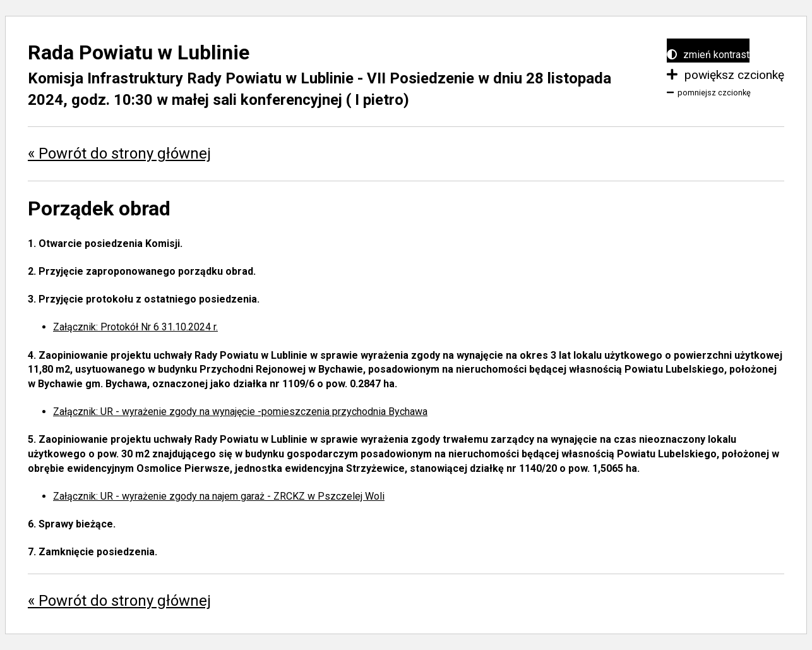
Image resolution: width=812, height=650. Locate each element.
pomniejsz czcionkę (709, 93)
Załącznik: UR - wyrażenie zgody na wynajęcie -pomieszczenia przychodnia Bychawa (240, 412)
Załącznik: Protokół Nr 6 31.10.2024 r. (135, 327)
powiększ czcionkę (725, 75)
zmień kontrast (708, 55)
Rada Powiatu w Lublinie (139, 52)
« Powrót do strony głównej (119, 153)
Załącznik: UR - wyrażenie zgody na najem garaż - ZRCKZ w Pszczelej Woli (219, 496)
